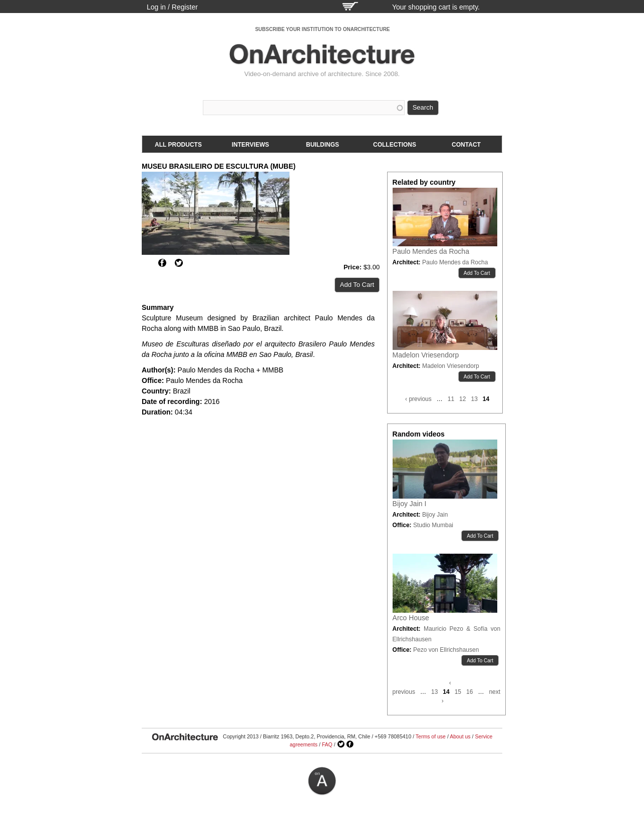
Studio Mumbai (433, 525)
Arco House (411, 618)
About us (460, 736)
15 (458, 692)
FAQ (327, 744)
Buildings (323, 145)
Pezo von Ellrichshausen (446, 650)
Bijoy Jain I (410, 504)
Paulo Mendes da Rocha (431, 251)
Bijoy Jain (435, 515)
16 (469, 692)
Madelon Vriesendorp (426, 355)
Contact (466, 145)
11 (451, 399)
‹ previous (418, 399)
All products (178, 145)
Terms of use (431, 736)
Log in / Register (172, 7)
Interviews (250, 145)
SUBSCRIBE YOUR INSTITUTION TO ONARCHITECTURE (322, 29)
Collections (395, 145)
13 (474, 399)
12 (462, 399)
